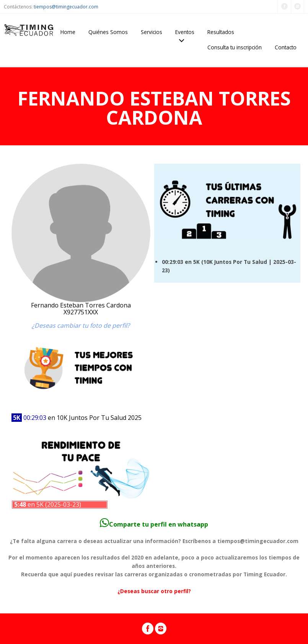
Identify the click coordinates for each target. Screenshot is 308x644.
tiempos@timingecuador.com (66, 7)
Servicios (152, 32)
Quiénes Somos (108, 32)
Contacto (286, 47)
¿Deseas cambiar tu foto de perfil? (81, 325)
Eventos (185, 32)
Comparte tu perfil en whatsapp (154, 524)
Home (68, 32)
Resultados (221, 32)
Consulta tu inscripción (235, 47)
